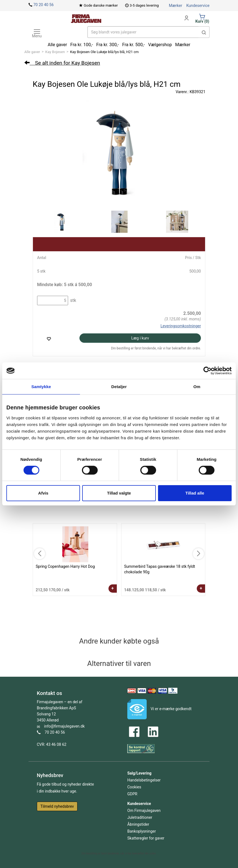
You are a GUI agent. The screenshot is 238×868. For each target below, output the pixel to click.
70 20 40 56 (43, 5)
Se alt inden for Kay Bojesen (62, 63)
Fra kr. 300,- (108, 45)
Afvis (43, 493)
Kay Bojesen (55, 52)
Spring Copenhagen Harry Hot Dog (65, 566)
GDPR (132, 794)
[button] (204, 32)
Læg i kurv (140, 338)
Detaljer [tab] (119, 387)
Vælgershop (160, 45)
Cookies (134, 787)
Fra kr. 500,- (134, 45)
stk (73, 300)
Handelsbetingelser (144, 780)
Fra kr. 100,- (82, 45)
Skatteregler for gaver (146, 838)
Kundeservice (198, 6)
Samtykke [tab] (41, 387)
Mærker (175, 6)
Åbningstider (138, 824)
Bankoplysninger (142, 831)
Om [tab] (197, 387)
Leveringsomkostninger (181, 326)
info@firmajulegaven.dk (64, 726)
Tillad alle (195, 493)
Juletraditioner (140, 817)
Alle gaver (32, 52)
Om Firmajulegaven (144, 811)
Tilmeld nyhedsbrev (57, 806)
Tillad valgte (119, 493)
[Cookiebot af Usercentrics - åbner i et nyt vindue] (207, 371)
